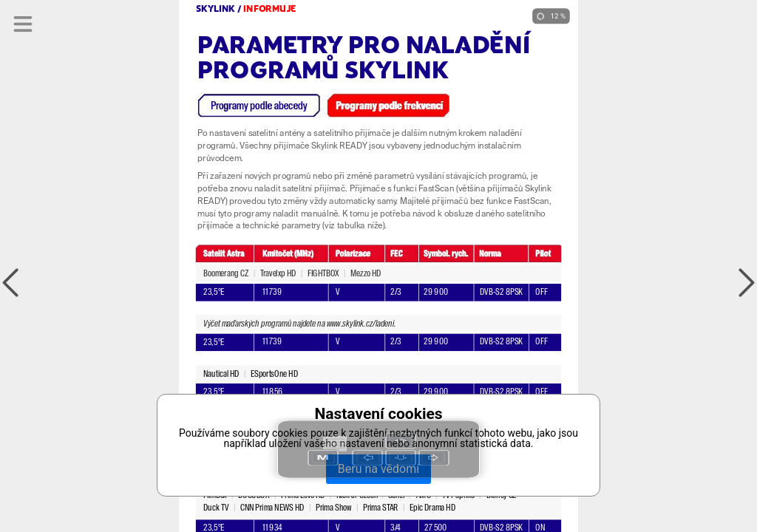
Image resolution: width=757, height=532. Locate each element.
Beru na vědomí (378, 469)
